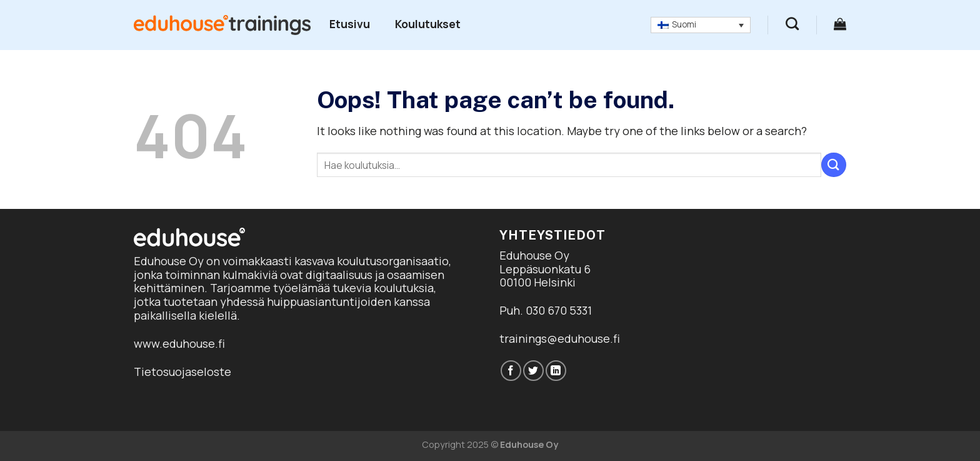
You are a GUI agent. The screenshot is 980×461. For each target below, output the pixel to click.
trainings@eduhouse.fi (560, 338)
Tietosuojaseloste (182, 372)
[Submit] (834, 165)
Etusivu (350, 24)
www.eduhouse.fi (179, 343)
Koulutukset (428, 24)
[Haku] (792, 23)
